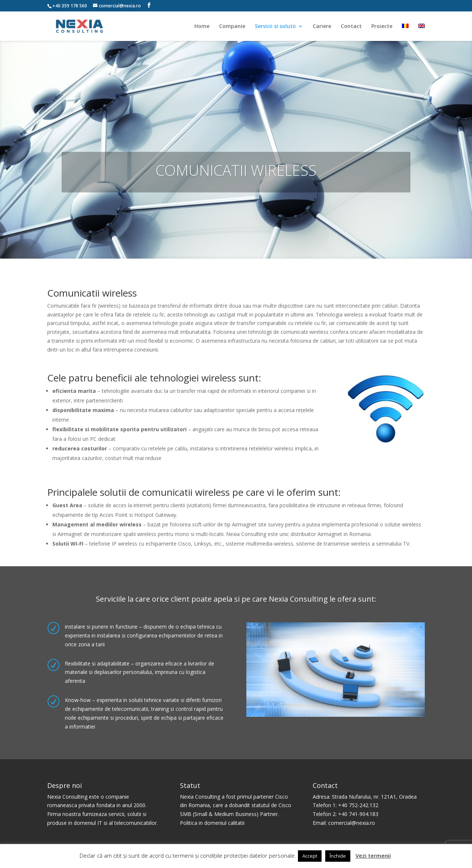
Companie (232, 27)
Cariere (322, 27)
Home (202, 27)
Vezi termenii (373, 855)
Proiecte (382, 27)
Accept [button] (310, 856)
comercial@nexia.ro (352, 823)
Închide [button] (338, 856)
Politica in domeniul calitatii (212, 823)
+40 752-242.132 (358, 805)
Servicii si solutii (275, 27)
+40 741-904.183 (358, 814)
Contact (351, 27)
